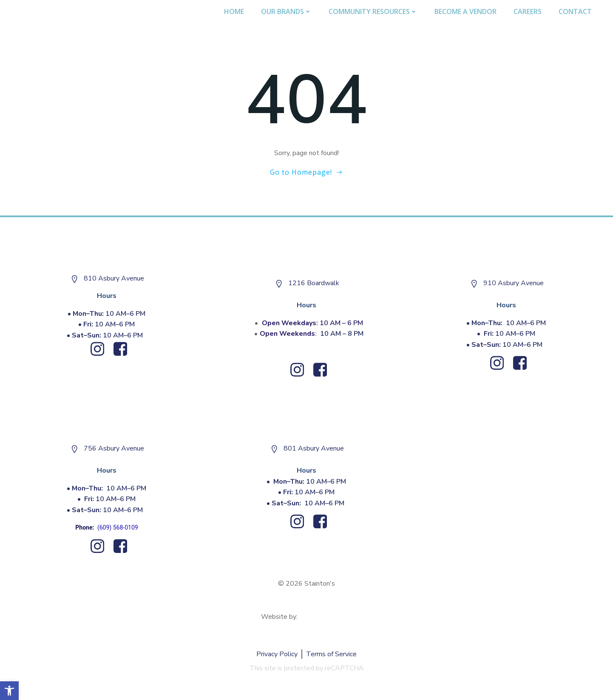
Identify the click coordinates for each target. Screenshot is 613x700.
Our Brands (286, 11)
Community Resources (373, 11)
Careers (528, 11)
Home (234, 11)
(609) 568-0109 (118, 527)
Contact (575, 11)
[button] (9, 691)
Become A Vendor (465, 11)
